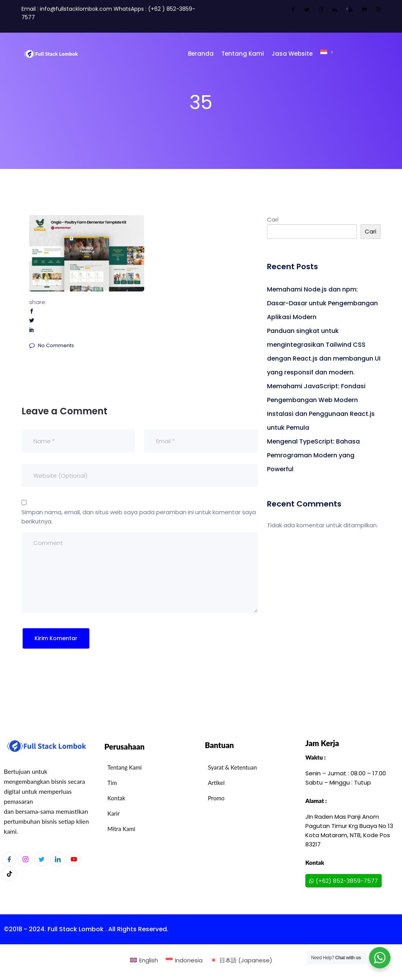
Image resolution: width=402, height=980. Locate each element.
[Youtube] (74, 859)
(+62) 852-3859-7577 (344, 881)
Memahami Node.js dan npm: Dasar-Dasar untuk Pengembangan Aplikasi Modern (322, 303)
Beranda (201, 54)
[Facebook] (9, 859)
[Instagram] (25, 859)
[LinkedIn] (58, 859)
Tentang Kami (243, 54)
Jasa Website (292, 54)
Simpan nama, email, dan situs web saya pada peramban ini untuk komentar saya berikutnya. (139, 517)
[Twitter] (41, 859)
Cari (273, 219)
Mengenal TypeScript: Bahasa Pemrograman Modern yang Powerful (313, 455)
